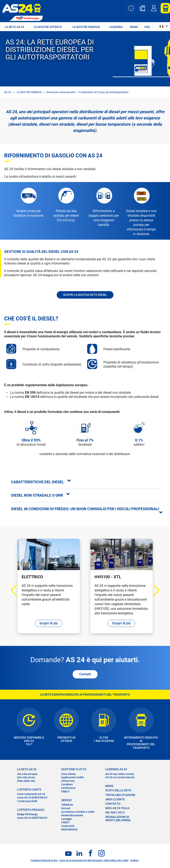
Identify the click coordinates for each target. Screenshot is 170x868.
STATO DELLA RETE (118, 790)
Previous (16, 590)
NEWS (134, 27)
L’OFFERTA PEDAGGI (31, 810)
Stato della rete (26, 781)
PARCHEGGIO (69, 829)
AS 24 (8, 92)
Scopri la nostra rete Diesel (85, 295)
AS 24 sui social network (120, 777)
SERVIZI (66, 800)
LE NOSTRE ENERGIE (86, 27)
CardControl (68, 788)
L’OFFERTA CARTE (29, 790)
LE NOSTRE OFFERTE (48, 27)
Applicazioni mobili (72, 777)
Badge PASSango (27, 814)
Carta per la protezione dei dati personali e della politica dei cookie (94, 860)
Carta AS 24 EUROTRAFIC (32, 798)
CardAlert (67, 784)
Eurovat (66, 808)
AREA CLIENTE (115, 799)
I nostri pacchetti (27, 801)
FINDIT (65, 791)
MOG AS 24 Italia (117, 808)
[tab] (85, 482)
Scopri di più (49, 623)
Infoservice (68, 781)
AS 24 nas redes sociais (120, 774)
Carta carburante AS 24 (31, 794)
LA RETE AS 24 (14, 27)
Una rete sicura (26, 777)
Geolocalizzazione (72, 815)
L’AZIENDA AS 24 (116, 769)
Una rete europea (27, 774)
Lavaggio (66, 819)
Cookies (134, 860)
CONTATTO (113, 804)
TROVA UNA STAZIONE (120, 795)
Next (154, 590)
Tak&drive (67, 805)
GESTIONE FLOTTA (74, 769)
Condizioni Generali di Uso (44, 860)
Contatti (85, 674)
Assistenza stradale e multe (78, 812)
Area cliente (68, 774)
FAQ (147, 27)
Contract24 (68, 826)
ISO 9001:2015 (115, 812)
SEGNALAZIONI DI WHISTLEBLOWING (118, 819)
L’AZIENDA (116, 27)
